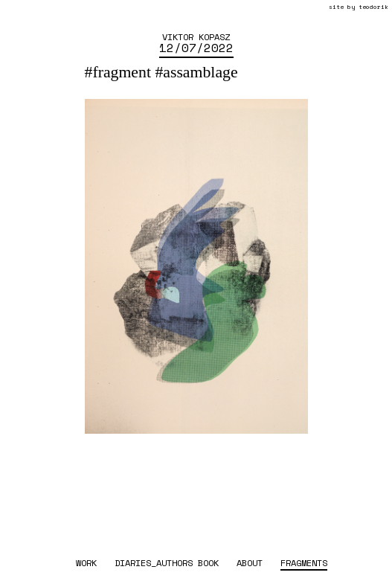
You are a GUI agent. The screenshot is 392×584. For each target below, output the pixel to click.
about (250, 562)
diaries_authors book (167, 562)
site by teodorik (359, 7)
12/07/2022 (196, 48)
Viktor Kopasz (196, 36)
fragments (304, 562)
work (86, 562)
